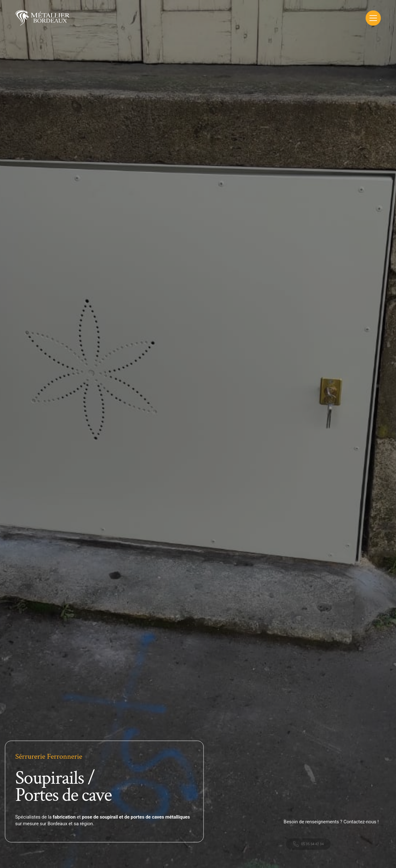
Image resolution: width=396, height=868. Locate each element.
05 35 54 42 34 (312, 849)
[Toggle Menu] (373, 18)
